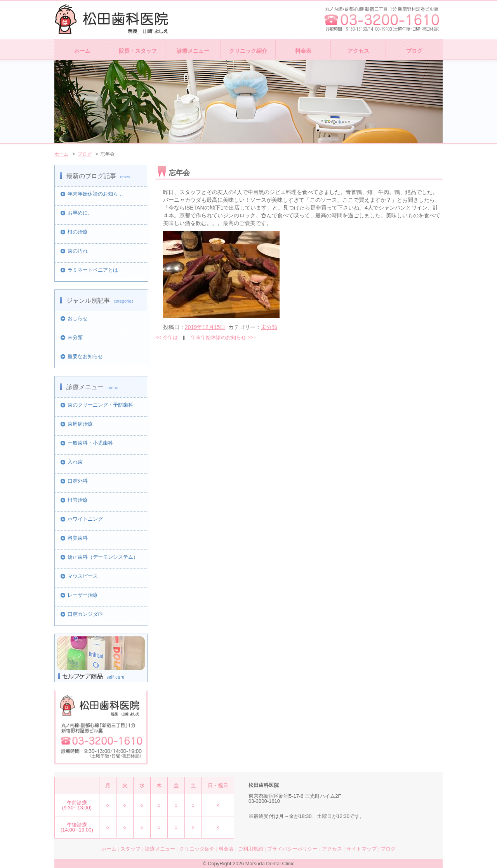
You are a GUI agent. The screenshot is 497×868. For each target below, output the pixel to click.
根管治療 (78, 500)
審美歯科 (78, 538)
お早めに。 (80, 213)
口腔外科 (78, 481)
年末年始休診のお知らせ (222, 337)
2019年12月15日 (205, 327)
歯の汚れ (78, 251)
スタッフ (130, 849)
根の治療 (78, 232)
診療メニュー (193, 51)
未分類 (75, 337)
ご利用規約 (251, 849)
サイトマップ (361, 849)
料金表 (303, 51)
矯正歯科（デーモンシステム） (103, 557)
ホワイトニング (85, 519)
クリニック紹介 (248, 51)
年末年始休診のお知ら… (95, 194)
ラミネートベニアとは (93, 270)
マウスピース (83, 576)
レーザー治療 (83, 595)
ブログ (414, 51)
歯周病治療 (80, 424)
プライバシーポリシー (292, 849)
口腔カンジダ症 (85, 614)
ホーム (82, 51)
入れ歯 (75, 462)
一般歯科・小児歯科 (90, 443)
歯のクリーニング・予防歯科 (100, 405)
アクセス (358, 51)
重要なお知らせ (85, 356)
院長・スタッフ (138, 51)
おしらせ (78, 318)
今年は (167, 337)
